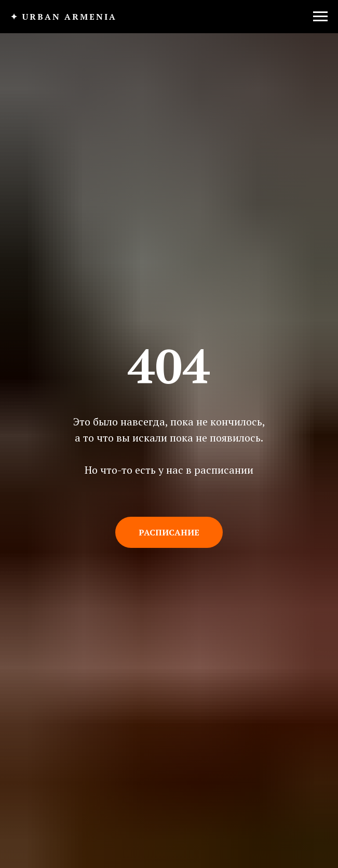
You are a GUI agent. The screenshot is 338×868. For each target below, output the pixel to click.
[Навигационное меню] (320, 17)
